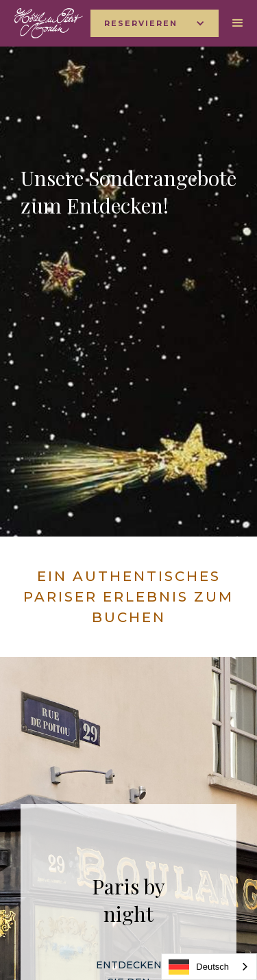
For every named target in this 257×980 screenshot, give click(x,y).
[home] (45, 23)
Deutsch (199, 967)
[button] (155, 23)
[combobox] (209, 967)
